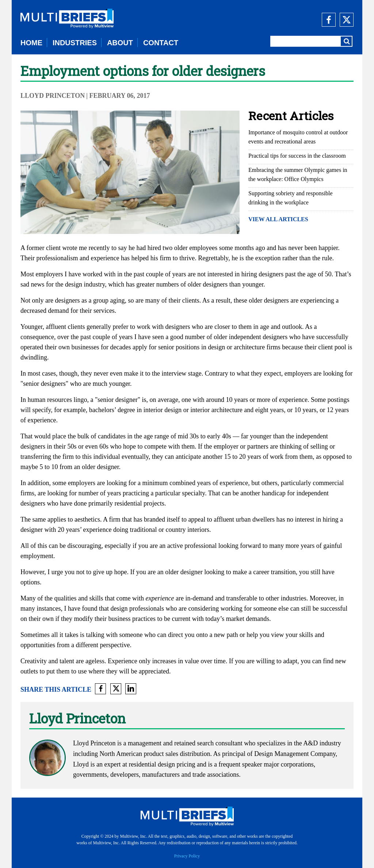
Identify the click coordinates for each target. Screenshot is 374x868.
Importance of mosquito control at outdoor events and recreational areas (298, 137)
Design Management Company (295, 754)
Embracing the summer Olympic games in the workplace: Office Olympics (298, 174)
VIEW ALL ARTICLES (278, 219)
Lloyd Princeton (53, 96)
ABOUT (120, 43)
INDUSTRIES (75, 43)
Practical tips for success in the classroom (297, 156)
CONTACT (161, 43)
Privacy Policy (187, 856)
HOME (31, 43)
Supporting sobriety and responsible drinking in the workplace (291, 198)
